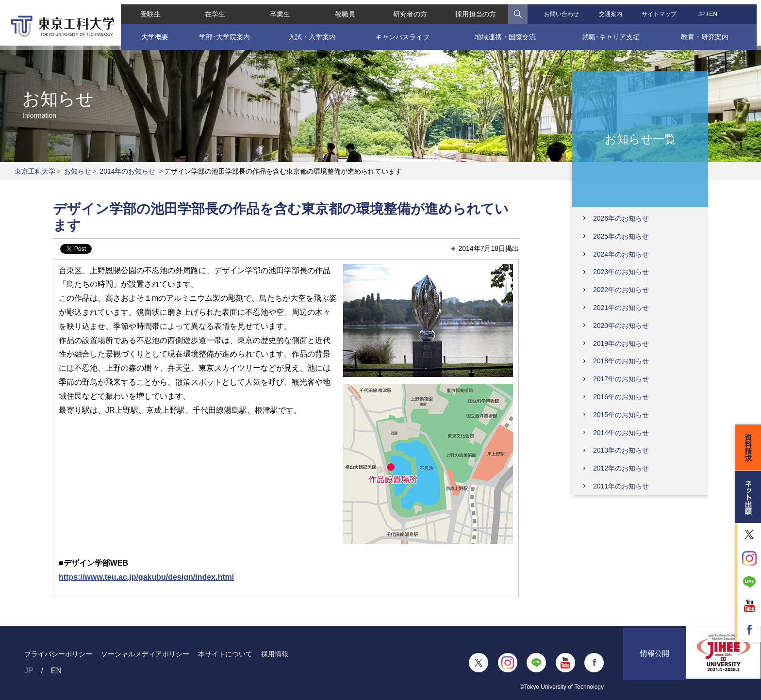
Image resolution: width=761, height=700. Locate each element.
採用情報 (275, 654)
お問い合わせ (563, 10)
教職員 (344, 10)
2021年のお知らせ (621, 308)
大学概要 (151, 33)
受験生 (146, 10)
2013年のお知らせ (621, 450)
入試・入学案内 (310, 33)
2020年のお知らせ (621, 326)
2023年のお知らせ (621, 272)
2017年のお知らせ (621, 379)
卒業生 (278, 10)
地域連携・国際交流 (506, 33)
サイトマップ (662, 10)
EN (717, 10)
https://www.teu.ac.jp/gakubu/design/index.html (146, 577)
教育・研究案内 (709, 33)
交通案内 (613, 10)
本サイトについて (225, 654)
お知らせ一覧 (640, 138)
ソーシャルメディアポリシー (145, 654)
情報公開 (655, 662)
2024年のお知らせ (621, 254)
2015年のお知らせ (621, 415)
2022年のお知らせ (621, 290)
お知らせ (78, 171)
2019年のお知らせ (621, 343)
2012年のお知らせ (621, 468)
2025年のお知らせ (621, 236)
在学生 (212, 10)
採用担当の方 (477, 10)
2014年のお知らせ (127, 171)
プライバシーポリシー (58, 654)
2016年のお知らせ (621, 397)
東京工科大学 (35, 171)
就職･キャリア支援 (613, 33)
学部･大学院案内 (221, 33)
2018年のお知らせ (621, 361)
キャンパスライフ (402, 33)
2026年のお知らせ (621, 218)
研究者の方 (410, 10)
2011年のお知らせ (621, 486)
